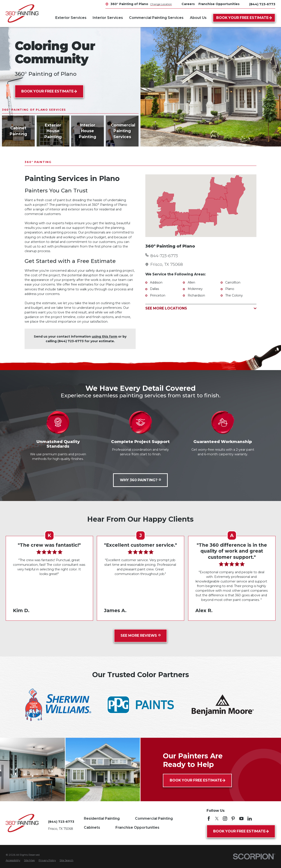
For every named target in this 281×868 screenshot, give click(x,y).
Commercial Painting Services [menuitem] (156, 18)
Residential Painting (102, 818)
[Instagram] (225, 819)
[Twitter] (217, 819)
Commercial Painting (154, 818)
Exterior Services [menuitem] (71, 18)
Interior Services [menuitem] (108, 18)
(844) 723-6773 (262, 4)
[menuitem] (13, 861)
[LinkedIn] (250, 819)
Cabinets (92, 827)
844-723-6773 (164, 256)
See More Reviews (140, 636)
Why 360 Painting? (141, 480)
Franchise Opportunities (137, 827)
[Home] (22, 14)
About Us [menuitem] (198, 18)
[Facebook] (209, 819)
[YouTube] (241, 819)
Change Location (161, 4)
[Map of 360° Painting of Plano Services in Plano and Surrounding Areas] (201, 206)
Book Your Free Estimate (244, 18)
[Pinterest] (233, 819)
